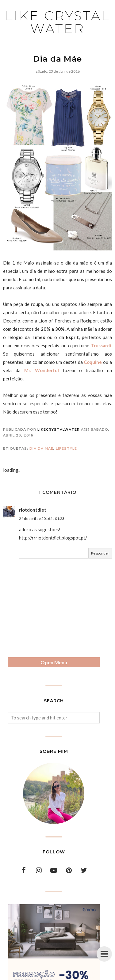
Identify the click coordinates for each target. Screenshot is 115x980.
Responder (100, 553)
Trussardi (101, 345)
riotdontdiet (33, 510)
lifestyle (66, 448)
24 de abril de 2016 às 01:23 (42, 519)
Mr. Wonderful (42, 370)
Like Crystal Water (57, 22)
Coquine (93, 362)
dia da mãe (41, 448)
